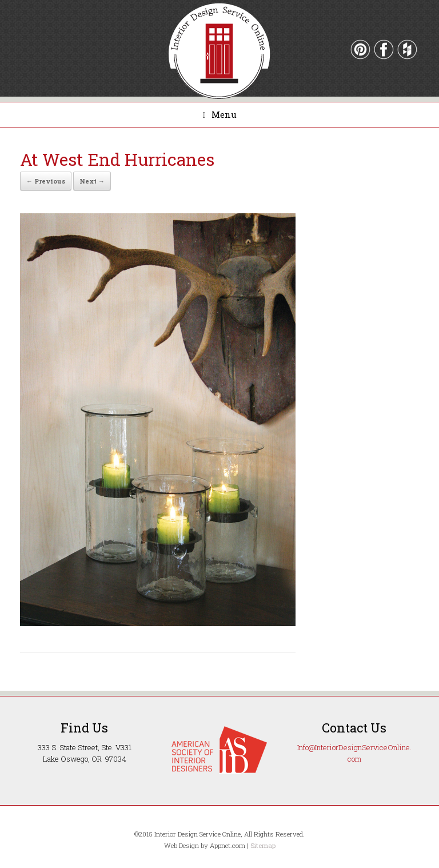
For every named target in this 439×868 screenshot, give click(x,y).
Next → (92, 181)
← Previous (46, 181)
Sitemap (263, 845)
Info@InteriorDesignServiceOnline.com (354, 753)
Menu (219, 114)
